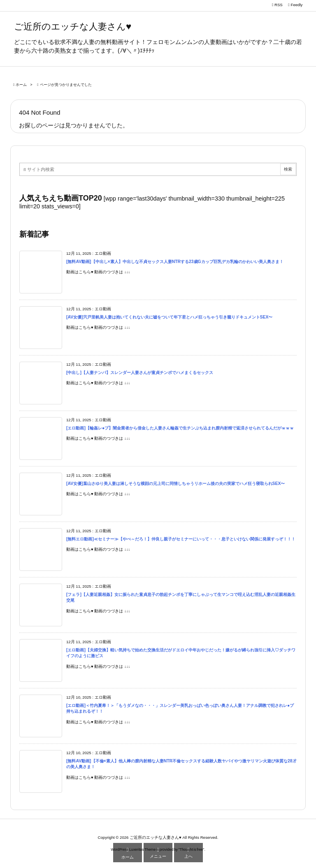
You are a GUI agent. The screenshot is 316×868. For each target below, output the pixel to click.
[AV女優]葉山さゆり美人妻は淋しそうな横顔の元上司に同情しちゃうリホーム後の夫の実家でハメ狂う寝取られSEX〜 (175, 484)
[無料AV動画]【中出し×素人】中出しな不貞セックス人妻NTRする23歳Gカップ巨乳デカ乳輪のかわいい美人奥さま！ (175, 262)
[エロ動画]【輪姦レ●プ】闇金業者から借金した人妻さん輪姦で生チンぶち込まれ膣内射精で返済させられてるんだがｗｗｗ (180, 428)
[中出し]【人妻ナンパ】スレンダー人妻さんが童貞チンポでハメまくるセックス (140, 373)
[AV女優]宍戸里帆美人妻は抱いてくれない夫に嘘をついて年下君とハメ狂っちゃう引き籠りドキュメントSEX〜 (169, 317)
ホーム (21, 85)
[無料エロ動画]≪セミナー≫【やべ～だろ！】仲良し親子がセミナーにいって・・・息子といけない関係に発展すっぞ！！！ (181, 539)
